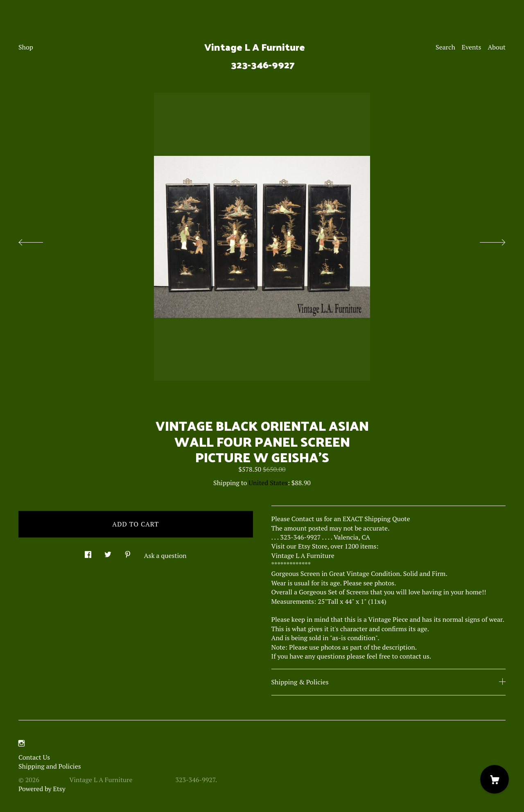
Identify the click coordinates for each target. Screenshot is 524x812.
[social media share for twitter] (108, 552)
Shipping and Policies (50, 766)
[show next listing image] (485, 240)
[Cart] (495, 779)
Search (445, 47)
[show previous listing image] (39, 240)
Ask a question (165, 556)
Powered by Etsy (42, 789)
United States (268, 483)
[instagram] (21, 743)
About (497, 47)
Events (472, 47)
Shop (26, 47)
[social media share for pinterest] (128, 552)
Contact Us (34, 757)
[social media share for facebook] (88, 552)
